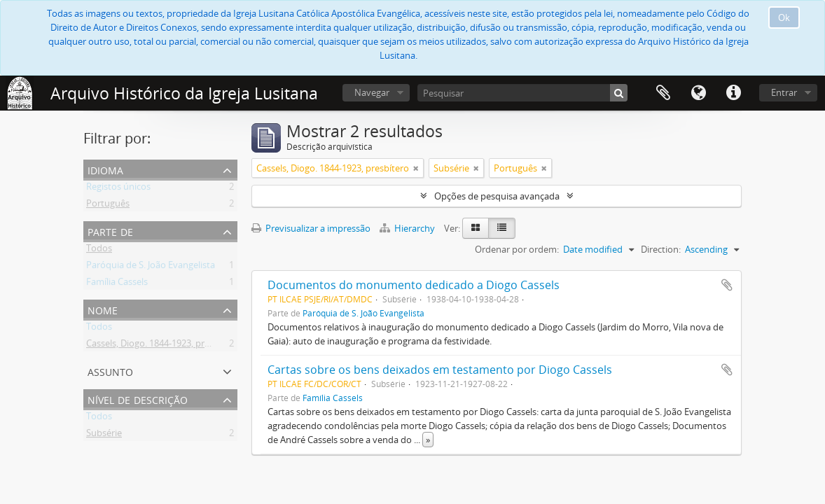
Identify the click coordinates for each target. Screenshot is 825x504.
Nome (103, 309)
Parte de (110, 231)
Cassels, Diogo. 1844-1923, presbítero (162, 346)
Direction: (661, 249)
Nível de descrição (138, 399)
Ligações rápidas (733, 93)
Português (108, 206)
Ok (784, 17)
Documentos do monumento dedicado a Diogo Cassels (414, 285)
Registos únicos (118, 189)
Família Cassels (117, 284)
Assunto (110, 371)
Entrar (784, 92)
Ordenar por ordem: (517, 249)
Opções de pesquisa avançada (497, 196)
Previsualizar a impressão (311, 228)
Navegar (372, 92)
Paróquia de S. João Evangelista (151, 267)
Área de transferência (663, 93)
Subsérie (104, 435)
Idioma (698, 93)
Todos (99, 251)
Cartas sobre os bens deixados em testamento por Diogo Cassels (440, 370)
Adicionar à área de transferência (727, 285)
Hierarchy (408, 228)
